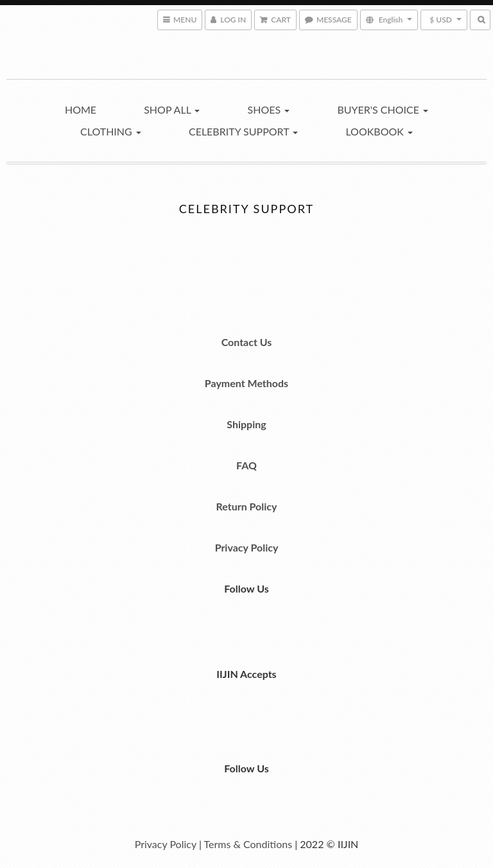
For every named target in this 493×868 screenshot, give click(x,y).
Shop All (172, 109)
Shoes (269, 109)
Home (81, 109)
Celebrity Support (243, 131)
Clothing (111, 131)
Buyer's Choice (383, 109)
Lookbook (379, 131)
